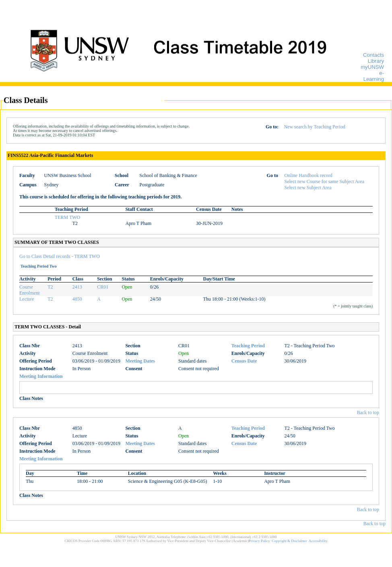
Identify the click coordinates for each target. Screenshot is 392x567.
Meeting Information (41, 376)
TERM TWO (67, 217)
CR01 (103, 287)
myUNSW (372, 67)
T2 (50, 287)
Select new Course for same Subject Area (325, 181)
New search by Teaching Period (314, 127)
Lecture (27, 299)
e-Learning (374, 76)
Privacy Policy (259, 541)
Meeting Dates (140, 361)
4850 (77, 299)
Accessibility (318, 541)
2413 (77, 287)
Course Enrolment (30, 290)
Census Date (244, 361)
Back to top (368, 412)
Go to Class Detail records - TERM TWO (60, 256)
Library (376, 61)
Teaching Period (248, 346)
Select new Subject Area (308, 188)
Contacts (373, 55)
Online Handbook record (308, 175)
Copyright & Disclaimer (289, 541)
